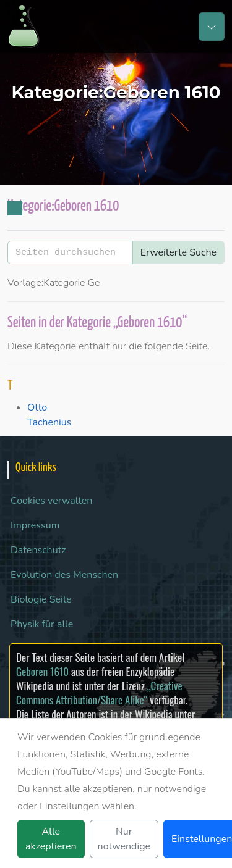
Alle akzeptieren (51, 839)
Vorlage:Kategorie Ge (54, 283)
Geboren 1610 (42, 671)
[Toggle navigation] (212, 27)
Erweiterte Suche (178, 252)
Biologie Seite (41, 599)
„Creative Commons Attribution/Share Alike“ (99, 693)
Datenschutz (38, 550)
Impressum (35, 525)
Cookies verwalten (51, 501)
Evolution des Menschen (64, 575)
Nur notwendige (124, 839)
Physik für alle (42, 624)
